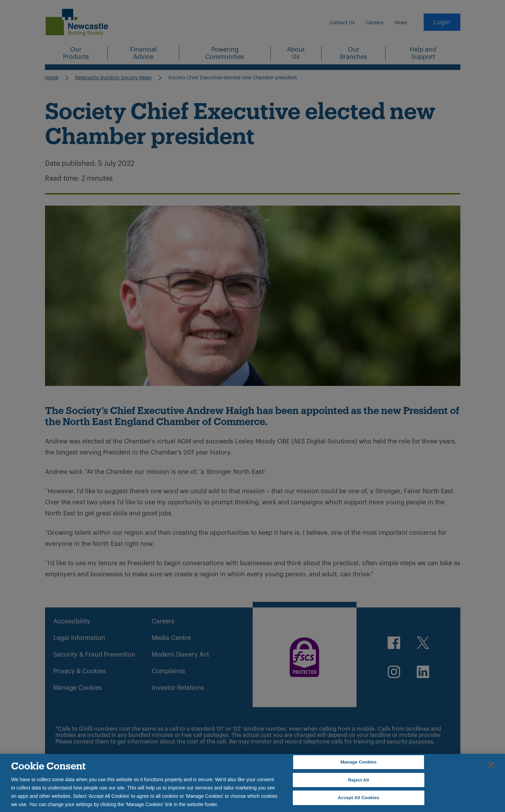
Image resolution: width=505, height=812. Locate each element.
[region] (252, 783)
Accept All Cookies (359, 798)
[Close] (491, 765)
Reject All (359, 780)
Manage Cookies (359, 762)
